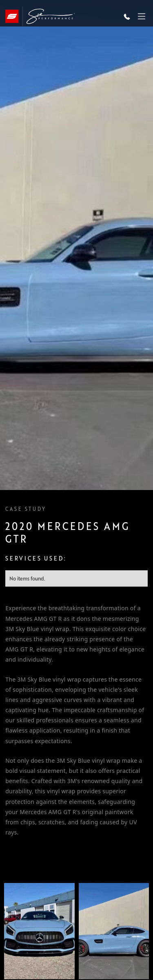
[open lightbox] (39, 931)
